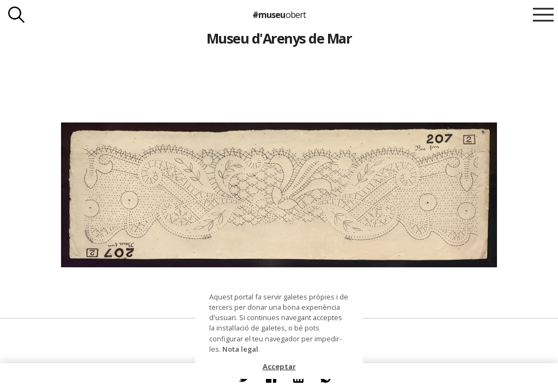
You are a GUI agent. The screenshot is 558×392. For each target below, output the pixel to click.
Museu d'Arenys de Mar (279, 38)
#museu (279, 15)
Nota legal (240, 349)
